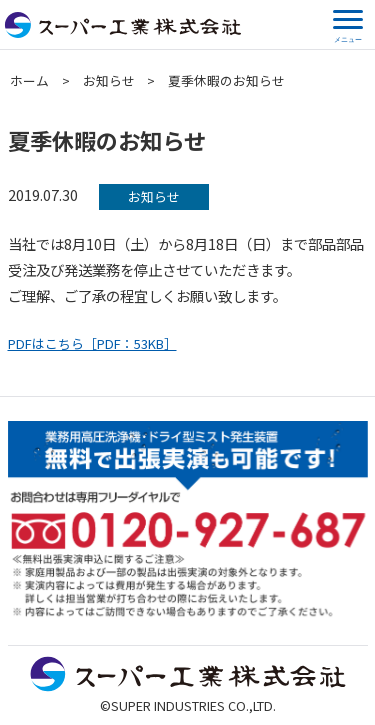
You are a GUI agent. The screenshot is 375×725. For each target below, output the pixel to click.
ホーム (29, 80)
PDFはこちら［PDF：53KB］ (92, 343)
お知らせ (109, 80)
